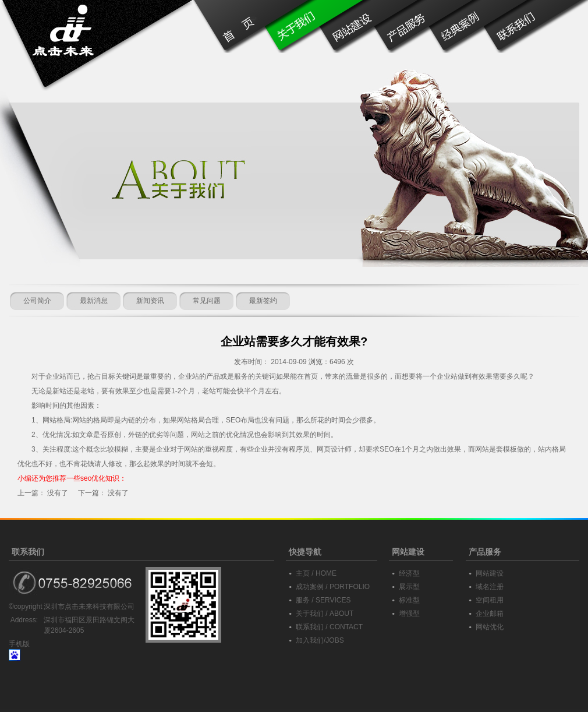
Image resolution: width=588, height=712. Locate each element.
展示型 (409, 587)
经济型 (409, 573)
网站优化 (490, 627)
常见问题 (207, 301)
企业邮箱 (490, 614)
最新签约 (263, 301)
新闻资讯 (150, 301)
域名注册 (490, 587)
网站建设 (490, 573)
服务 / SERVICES (323, 600)
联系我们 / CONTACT (329, 627)
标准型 (409, 600)
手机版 (19, 644)
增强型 (409, 614)
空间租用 (490, 600)
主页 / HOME (316, 573)
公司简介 (37, 301)
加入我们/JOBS (320, 640)
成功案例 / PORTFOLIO (333, 587)
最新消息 (94, 301)
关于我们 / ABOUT (325, 614)
